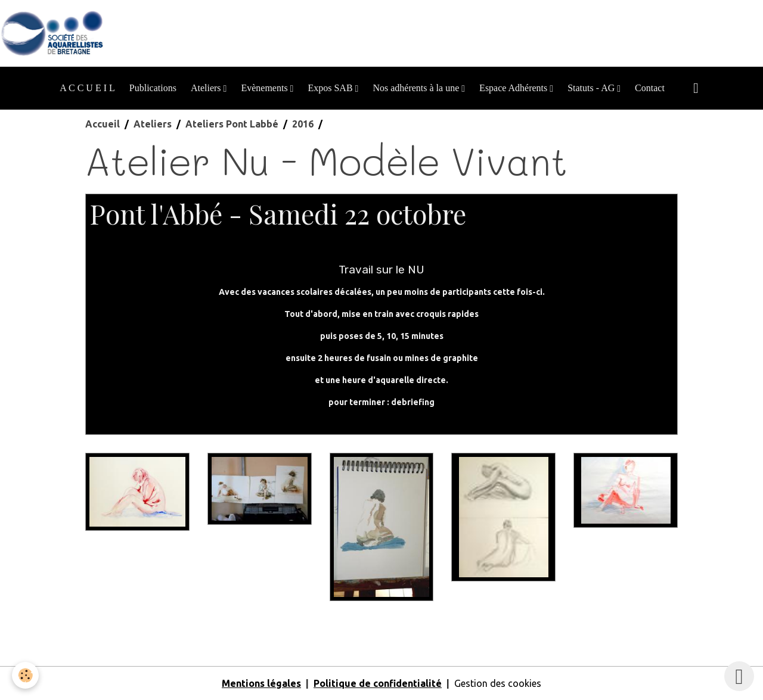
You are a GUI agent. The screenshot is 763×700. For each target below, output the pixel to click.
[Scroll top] (739, 676)
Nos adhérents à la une (417, 88)
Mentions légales (261, 683)
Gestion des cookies (498, 683)
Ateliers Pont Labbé (232, 124)
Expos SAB (331, 88)
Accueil (103, 124)
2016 (303, 124)
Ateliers (207, 88)
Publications (153, 88)
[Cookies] (25, 675)
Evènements (265, 88)
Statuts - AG (592, 88)
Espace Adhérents (514, 88)
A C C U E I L (87, 88)
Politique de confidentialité (378, 683)
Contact (650, 88)
